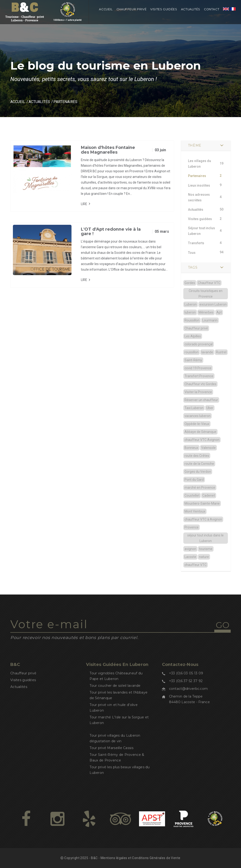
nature (204, 557)
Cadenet (209, 495)
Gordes (190, 283)
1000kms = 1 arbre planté (67, 15)
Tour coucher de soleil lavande (115, 686)
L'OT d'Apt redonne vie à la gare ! (111, 232)
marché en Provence (200, 488)
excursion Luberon (213, 304)
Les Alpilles (193, 336)
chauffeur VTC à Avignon (203, 519)
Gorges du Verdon (198, 472)
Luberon (191, 304)
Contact (212, 9)
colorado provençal (199, 344)
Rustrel (221, 352)
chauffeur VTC (196, 565)
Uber (210, 408)
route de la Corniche (199, 464)
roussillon (192, 352)
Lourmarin (210, 320)
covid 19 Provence (198, 368)
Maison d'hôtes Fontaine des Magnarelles (108, 150)
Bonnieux (191, 448)
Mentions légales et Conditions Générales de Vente (141, 858)
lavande (207, 352)
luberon (190, 312)
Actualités (191, 9)
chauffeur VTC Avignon (202, 440)
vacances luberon (198, 416)
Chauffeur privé (132, 9)
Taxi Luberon (194, 408)
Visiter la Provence (198, 392)
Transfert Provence (199, 376)
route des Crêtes (197, 456)
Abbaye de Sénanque (200, 432)
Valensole (208, 448)
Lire (84, 204)
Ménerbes (206, 312)
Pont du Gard (194, 480)
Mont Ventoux (195, 511)
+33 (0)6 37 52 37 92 (186, 681)
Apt (219, 312)
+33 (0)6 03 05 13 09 (186, 673)
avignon (190, 549)
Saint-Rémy (193, 360)
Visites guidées (164, 9)
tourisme (206, 549)
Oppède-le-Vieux (197, 424)
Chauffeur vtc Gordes (200, 384)
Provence (192, 527)
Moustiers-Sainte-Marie (202, 503)
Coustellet (192, 495)
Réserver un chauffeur (201, 400)
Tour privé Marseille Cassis (111, 748)
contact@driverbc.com (188, 689)
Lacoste (190, 557)
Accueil (106, 9)
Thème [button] (195, 145)
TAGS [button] (193, 267)
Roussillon (192, 320)
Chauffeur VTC (209, 283)
